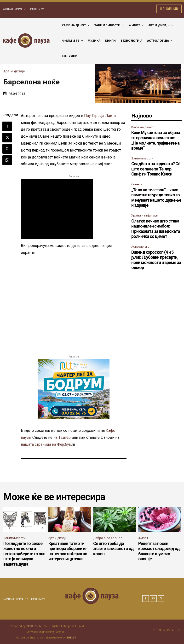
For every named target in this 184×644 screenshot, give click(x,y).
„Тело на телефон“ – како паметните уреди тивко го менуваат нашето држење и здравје (156, 198)
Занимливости (142, 158)
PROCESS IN (34, 626)
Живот (143, 538)
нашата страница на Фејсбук (46, 444)
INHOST (71, 637)
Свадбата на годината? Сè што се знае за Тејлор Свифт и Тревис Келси (156, 169)
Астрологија (140, 246)
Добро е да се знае (108, 538)
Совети (137, 184)
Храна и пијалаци (145, 215)
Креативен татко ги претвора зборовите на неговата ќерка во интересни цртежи (68, 551)
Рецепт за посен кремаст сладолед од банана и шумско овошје (159, 551)
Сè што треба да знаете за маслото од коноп (113, 549)
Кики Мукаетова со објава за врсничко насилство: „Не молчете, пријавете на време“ (156, 140)
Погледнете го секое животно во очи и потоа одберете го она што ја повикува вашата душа (24, 554)
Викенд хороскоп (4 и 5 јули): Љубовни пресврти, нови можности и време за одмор (156, 260)
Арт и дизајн (15, 71)
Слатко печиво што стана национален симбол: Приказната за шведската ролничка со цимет (156, 229)
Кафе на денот (143, 127)
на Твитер (62, 437)
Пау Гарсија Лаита (100, 116)
